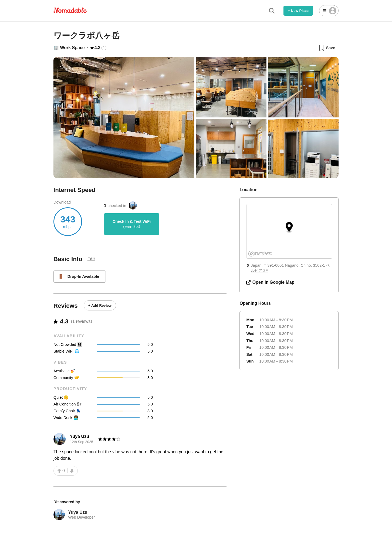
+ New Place (298, 11)
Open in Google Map (270, 282)
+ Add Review (100, 305)
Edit (91, 259)
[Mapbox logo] (260, 254)
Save (327, 48)
